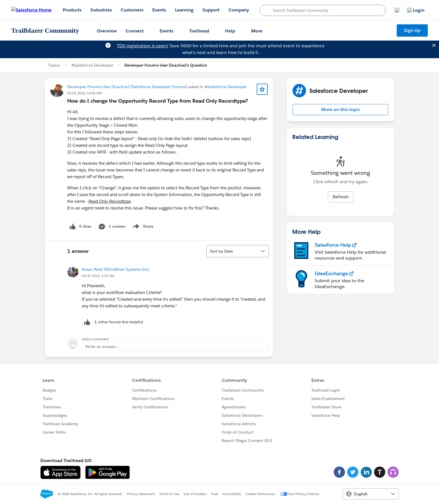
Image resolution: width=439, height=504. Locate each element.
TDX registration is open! (143, 46)
